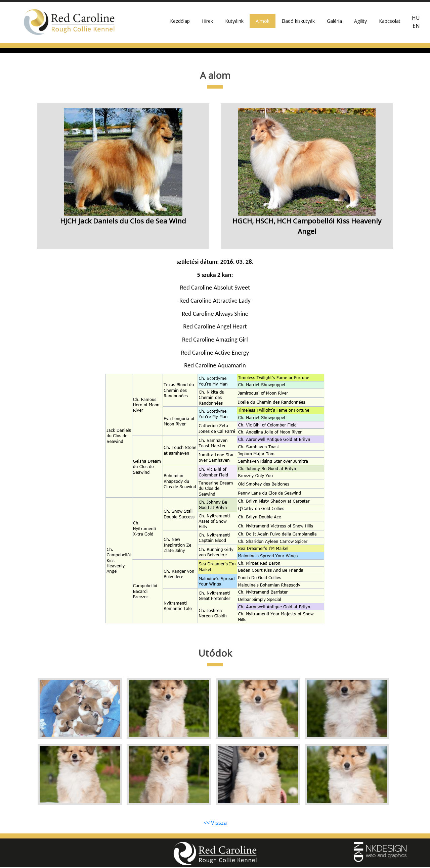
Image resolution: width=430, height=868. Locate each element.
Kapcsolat (390, 24)
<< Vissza (215, 824)
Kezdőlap (180, 24)
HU (416, 21)
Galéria (334, 24)
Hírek (207, 24)
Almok (263, 24)
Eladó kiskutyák (298, 24)
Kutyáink (234, 24)
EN (416, 29)
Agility (360, 24)
